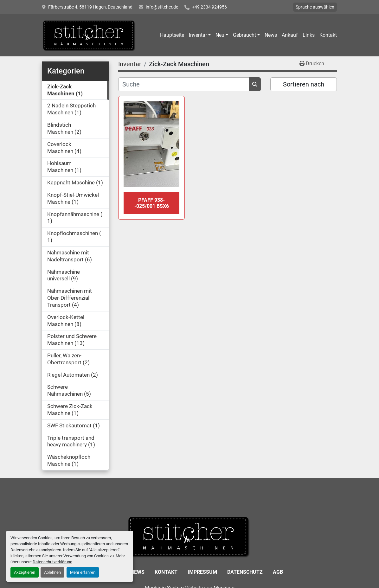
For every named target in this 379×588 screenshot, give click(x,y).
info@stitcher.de (162, 7)
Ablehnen (52, 572)
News (271, 35)
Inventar (198, 35)
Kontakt (328, 35)
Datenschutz (245, 572)
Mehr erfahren (83, 572)
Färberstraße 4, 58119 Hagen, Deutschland (90, 7)
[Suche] (184, 84)
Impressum (202, 572)
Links (309, 35)
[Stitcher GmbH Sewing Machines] (190, 536)
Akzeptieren (25, 572)
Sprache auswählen (315, 7)
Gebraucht (244, 35)
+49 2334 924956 (209, 7)
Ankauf (290, 35)
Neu (220, 35)
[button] (200, 35)
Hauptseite (172, 35)
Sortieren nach (304, 84)
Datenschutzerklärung (52, 562)
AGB (278, 572)
